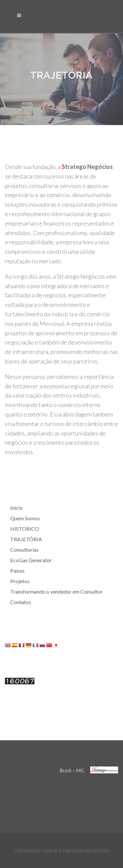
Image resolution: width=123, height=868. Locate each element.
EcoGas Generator (31, 560)
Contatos (21, 602)
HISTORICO (25, 529)
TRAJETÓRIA (26, 539)
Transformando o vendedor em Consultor (56, 591)
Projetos (20, 581)
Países (17, 571)
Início (16, 508)
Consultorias (24, 550)
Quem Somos (25, 518)
